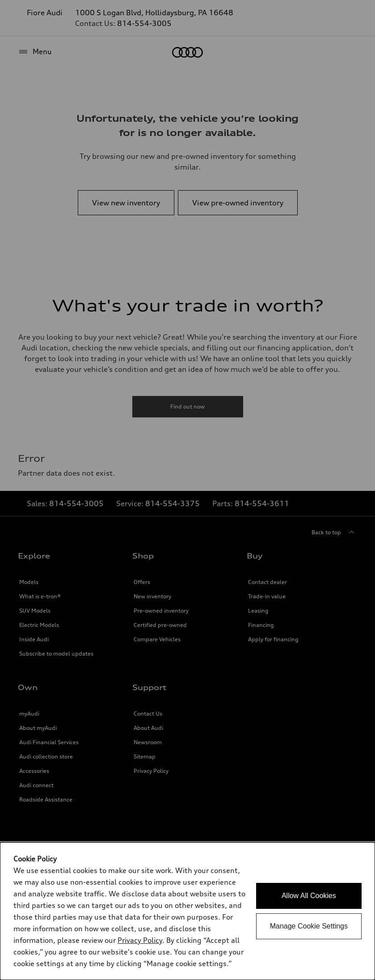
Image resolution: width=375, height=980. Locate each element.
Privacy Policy (140, 940)
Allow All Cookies (309, 896)
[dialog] (187, 911)
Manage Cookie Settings (309, 926)
